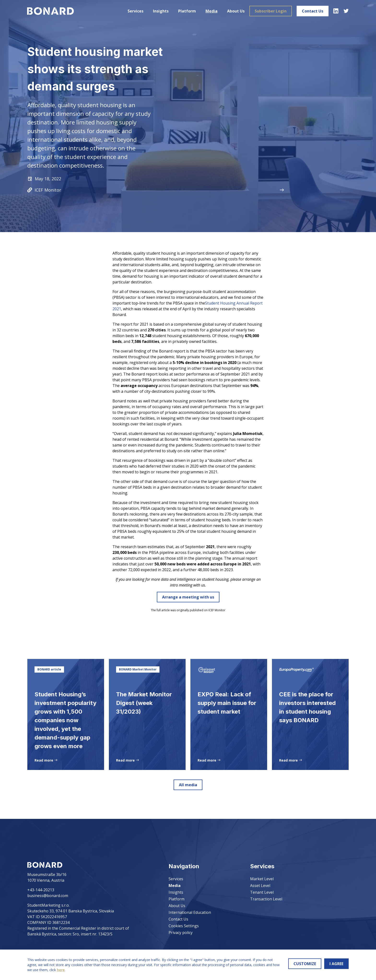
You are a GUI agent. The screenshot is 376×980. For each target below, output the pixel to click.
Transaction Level (266, 899)
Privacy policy (181, 933)
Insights (161, 11)
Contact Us (312, 11)
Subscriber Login (270, 11)
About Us (236, 11)
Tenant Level (262, 892)
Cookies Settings (184, 926)
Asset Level (260, 886)
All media (188, 785)
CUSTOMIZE (305, 964)
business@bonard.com (48, 896)
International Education (190, 912)
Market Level (262, 879)
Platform (187, 11)
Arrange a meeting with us (188, 597)
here (61, 970)
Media (211, 11)
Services (135, 11)
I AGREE (336, 964)
